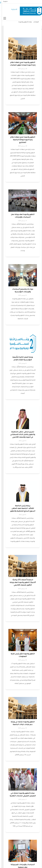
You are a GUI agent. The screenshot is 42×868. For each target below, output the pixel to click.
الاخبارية (13, 10)
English (4, 2)
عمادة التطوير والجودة (24, 22)
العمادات (34, 22)
